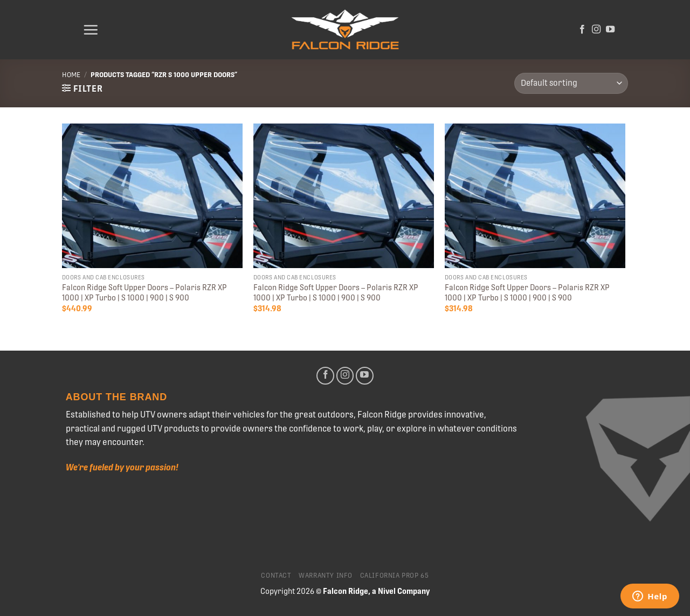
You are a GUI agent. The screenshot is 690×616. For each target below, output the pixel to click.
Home (71, 75)
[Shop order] (571, 83)
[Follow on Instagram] (596, 30)
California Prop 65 (395, 576)
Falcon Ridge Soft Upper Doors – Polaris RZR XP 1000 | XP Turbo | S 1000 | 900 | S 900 (144, 293)
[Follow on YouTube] (610, 30)
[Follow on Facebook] (582, 30)
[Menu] (91, 30)
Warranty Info (326, 576)
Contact (276, 576)
